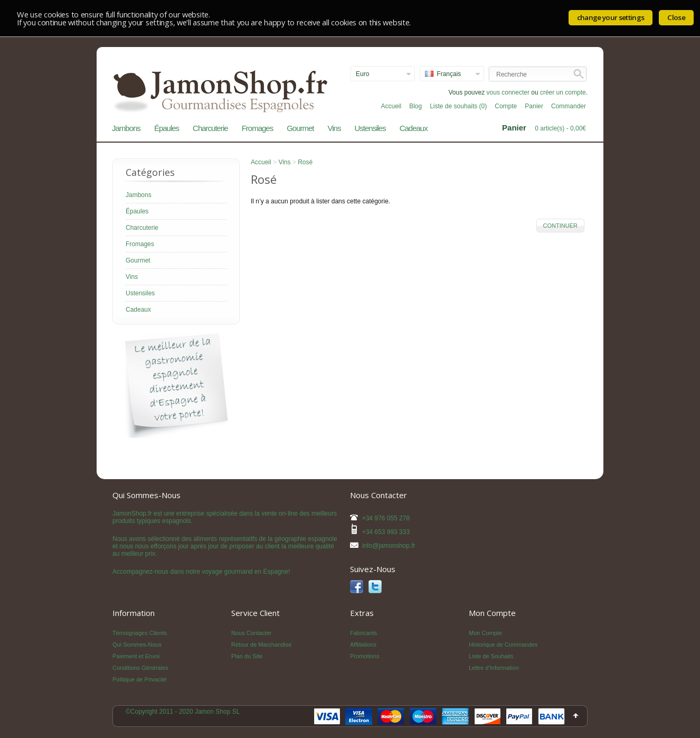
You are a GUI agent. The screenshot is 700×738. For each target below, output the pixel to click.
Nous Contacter (251, 633)
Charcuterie (210, 128)
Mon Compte (485, 633)
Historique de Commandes (503, 644)
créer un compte (563, 92)
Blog (415, 106)
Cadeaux (414, 128)
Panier (534, 106)
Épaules (167, 128)
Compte (506, 106)
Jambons (126, 128)
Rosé (305, 162)
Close (676, 17)
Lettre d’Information (494, 668)
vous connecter (508, 92)
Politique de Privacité (140, 679)
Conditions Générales (140, 668)
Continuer (560, 226)
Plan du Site (247, 656)
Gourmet (300, 128)
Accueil (391, 106)
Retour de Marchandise (261, 644)
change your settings (611, 17)
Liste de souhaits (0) (458, 106)
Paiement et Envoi (136, 656)
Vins (334, 128)
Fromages (258, 128)
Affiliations (363, 644)
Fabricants (363, 633)
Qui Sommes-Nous (137, 644)
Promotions (365, 656)
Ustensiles (370, 128)
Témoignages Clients (140, 633)
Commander (569, 106)
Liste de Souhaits (491, 656)
